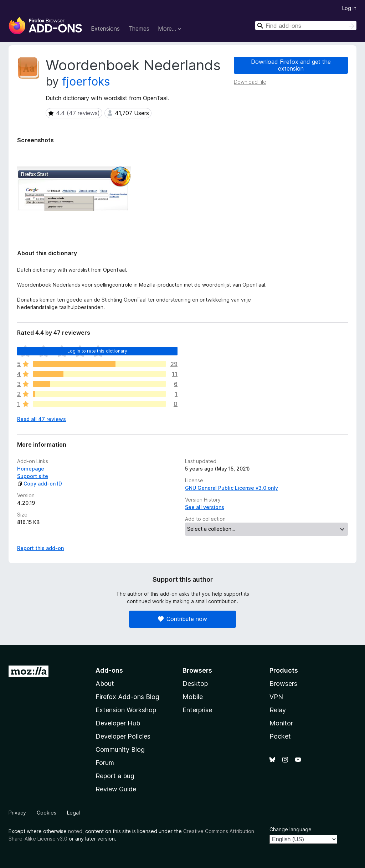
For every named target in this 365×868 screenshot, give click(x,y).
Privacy (17, 813)
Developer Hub (118, 723)
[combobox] (306, 25)
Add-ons (109, 670)
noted (75, 831)
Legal (73, 813)
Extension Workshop (126, 710)
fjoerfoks (86, 81)
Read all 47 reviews (42, 419)
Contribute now (182, 619)
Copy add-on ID (40, 484)
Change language (291, 829)
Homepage (31, 469)
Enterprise (197, 710)
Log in (349, 8)
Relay (278, 710)
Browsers (283, 684)
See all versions (205, 507)
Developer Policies (123, 736)
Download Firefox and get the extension (291, 65)
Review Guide (116, 789)
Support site (33, 476)
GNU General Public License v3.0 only (232, 488)
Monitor (281, 723)
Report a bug (115, 776)
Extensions (105, 29)
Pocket (280, 736)
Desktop (195, 684)
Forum (105, 763)
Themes (139, 29)
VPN (276, 697)
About (105, 684)
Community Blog (120, 749)
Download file (250, 82)
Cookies (47, 813)
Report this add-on (40, 548)
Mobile (193, 697)
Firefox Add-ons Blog (127, 697)
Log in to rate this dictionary (97, 351)
